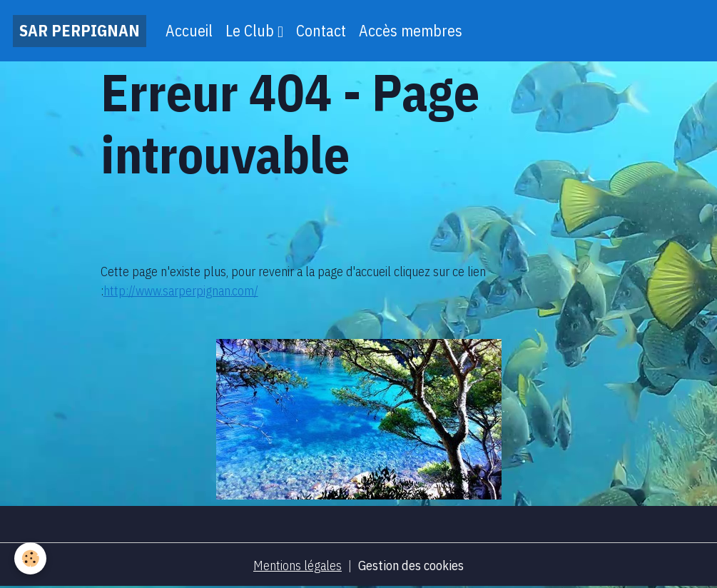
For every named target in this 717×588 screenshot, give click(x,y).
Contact (321, 31)
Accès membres (411, 31)
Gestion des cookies (411, 566)
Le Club (251, 31)
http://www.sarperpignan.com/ (181, 291)
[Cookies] (30, 558)
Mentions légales (298, 566)
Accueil (189, 31)
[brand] (80, 31)
